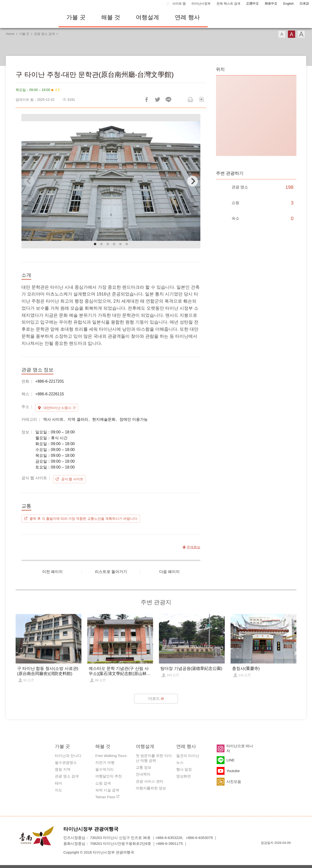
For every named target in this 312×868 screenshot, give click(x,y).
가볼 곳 (76, 17)
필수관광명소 (66, 762)
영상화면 (184, 776)
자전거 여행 (105, 762)
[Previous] (29, 181)
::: (168, 4)
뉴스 (180, 762)
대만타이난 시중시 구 (60, 408)
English (288, 4)
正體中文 (253, 4)
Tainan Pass (105, 797)
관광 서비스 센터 (150, 781)
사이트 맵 (179, 4)
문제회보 (201, 100)
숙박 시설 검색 (107, 790)
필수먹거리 (104, 769)
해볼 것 (111, 17)
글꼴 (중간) (292, 34)
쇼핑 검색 (103, 783)
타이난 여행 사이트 (27, 17)
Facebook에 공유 (146, 100)
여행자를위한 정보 (151, 788)
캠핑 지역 (63, 769)
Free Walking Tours (111, 756)
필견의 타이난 (188, 756)
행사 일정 (184, 769)
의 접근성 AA (282, 852)
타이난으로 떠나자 (240, 748)
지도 (58, 790)
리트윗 (157, 100)
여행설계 (147, 17)
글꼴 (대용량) (301, 34)
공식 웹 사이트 (72, 479)
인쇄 (190, 100)
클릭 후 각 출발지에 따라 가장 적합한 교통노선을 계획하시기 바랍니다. (84, 519)
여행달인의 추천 (109, 776)
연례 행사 (187, 17)
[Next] (193, 181)
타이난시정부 (201, 4)
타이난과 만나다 (68, 756)
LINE (230, 760)
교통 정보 (144, 767)
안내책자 (143, 774)
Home (10, 34)
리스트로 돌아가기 (111, 572)
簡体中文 (271, 4)
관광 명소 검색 (44, 34)
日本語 (304, 4)
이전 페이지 (52, 572)
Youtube (233, 771)
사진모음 (234, 781)
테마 (58, 783)
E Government (264, 852)
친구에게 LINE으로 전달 (168, 100)
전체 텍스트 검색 (228, 4)
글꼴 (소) (282, 34)
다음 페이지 (169, 572)
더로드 (154, 699)
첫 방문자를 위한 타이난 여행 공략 (154, 758)
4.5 (57, 90)
